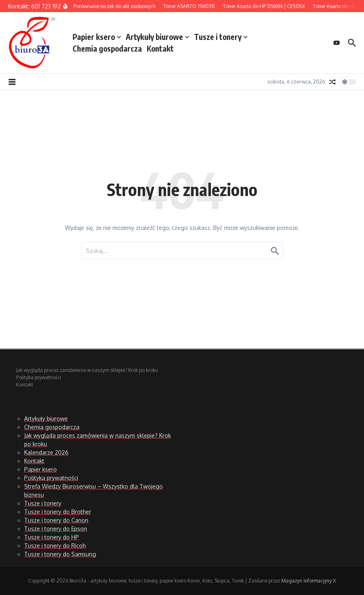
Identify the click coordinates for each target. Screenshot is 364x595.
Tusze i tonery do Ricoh (55, 546)
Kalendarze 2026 (46, 452)
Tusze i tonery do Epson (56, 529)
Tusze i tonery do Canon (56, 520)
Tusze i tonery (221, 37)
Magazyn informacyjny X (309, 581)
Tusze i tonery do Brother (58, 512)
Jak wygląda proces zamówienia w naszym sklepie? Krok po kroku (87, 370)
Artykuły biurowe (157, 37)
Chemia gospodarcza (107, 48)
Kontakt (160, 48)
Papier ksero (97, 37)
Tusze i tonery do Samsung (60, 554)
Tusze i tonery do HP (52, 537)
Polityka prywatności (39, 377)
